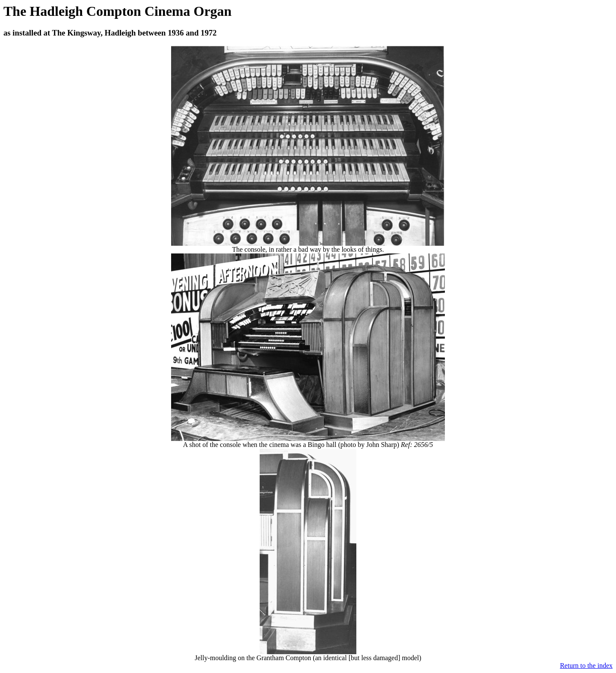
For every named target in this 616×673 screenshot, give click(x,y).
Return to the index (586, 666)
